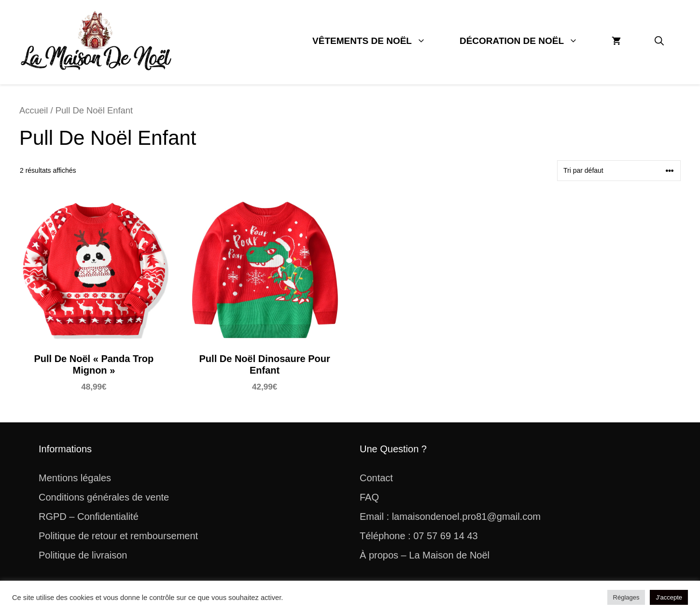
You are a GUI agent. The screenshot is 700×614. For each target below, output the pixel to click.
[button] (659, 41)
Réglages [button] (626, 597)
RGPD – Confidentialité (89, 516)
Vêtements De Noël (378, 41)
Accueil (34, 110)
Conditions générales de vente (104, 497)
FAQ (369, 497)
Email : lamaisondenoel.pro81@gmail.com (450, 516)
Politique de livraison (83, 555)
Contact (376, 478)
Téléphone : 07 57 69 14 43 (419, 536)
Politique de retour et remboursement (118, 536)
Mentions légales (75, 478)
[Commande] (619, 171)
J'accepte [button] (669, 597)
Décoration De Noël (527, 41)
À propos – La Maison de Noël (425, 555)
